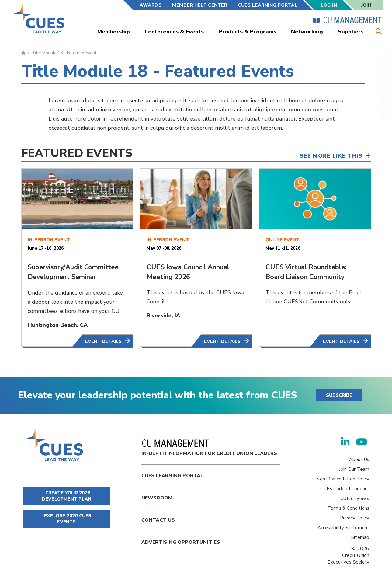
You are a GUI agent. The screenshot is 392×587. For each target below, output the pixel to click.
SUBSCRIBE (339, 395)
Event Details (103, 341)
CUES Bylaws (355, 498)
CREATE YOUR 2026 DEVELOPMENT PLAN (66, 496)
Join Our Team (354, 469)
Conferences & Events (174, 32)
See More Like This (330, 155)
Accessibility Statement (343, 528)
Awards (151, 5)
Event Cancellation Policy (342, 479)
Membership (114, 32)
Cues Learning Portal (172, 476)
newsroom (157, 498)
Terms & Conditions (349, 508)
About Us (359, 459)
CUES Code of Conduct (345, 489)
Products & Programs (247, 32)
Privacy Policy (355, 518)
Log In (329, 5)
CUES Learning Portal (268, 5)
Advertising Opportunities (181, 542)
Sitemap (360, 537)
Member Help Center (200, 5)
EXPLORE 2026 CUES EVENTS (67, 519)
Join (366, 5)
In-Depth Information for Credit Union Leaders (209, 448)
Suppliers (351, 32)
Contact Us (158, 520)
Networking (307, 32)
